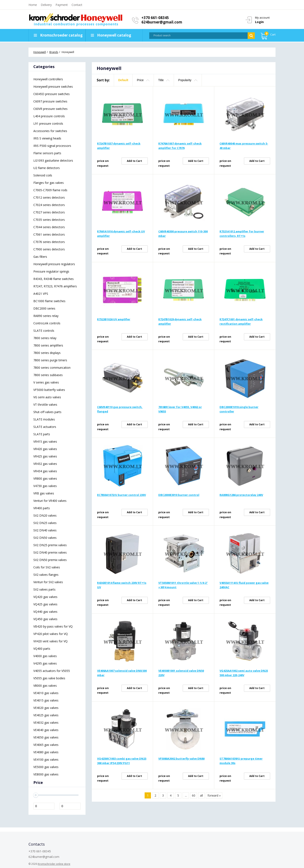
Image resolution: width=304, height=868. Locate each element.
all (201, 795)
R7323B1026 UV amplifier (114, 319)
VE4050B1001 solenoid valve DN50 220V (181, 673)
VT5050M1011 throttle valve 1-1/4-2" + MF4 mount (183, 585)
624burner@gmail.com (162, 22)
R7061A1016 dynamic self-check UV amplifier (121, 234)
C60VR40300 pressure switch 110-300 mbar (183, 234)
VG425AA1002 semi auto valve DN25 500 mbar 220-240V (244, 673)
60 (194, 795)
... (186, 795)
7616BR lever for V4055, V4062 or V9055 (180, 409)
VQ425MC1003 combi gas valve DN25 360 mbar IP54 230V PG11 (122, 761)
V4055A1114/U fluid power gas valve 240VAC (244, 585)
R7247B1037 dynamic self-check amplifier (119, 146)
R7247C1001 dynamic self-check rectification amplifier (241, 321)
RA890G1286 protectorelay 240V (241, 495)
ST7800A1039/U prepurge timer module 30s (241, 761)
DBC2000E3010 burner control (179, 495)
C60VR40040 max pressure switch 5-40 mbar (244, 146)
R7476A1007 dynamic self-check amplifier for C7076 (180, 146)
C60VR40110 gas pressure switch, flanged (120, 409)
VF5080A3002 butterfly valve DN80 (181, 759)
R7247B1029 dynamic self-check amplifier (180, 321)
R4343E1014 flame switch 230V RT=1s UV (122, 585)
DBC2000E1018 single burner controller (239, 409)
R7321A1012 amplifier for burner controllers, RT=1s (242, 234)
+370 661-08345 (155, 18)
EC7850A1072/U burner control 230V (121, 495)
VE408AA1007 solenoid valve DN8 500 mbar (122, 673)
